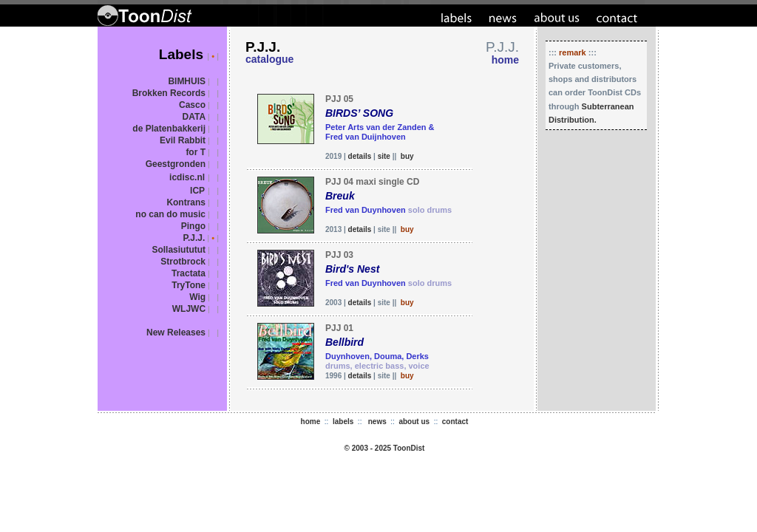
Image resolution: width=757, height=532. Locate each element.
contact (455, 422)
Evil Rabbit (183, 140)
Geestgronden (176, 164)
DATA (194, 117)
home (311, 422)
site (384, 156)
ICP (197, 191)
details (360, 156)
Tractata (189, 273)
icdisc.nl (187, 177)
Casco (192, 105)
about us (414, 422)
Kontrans (186, 202)
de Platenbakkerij (169, 129)
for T (196, 152)
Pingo (193, 226)
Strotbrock (183, 262)
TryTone (189, 285)
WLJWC (189, 309)
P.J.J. (194, 238)
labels (343, 422)
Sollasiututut (179, 250)
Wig (197, 297)
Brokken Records (169, 93)
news (377, 422)
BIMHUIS (187, 81)
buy (407, 156)
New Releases (176, 332)
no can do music (170, 214)
